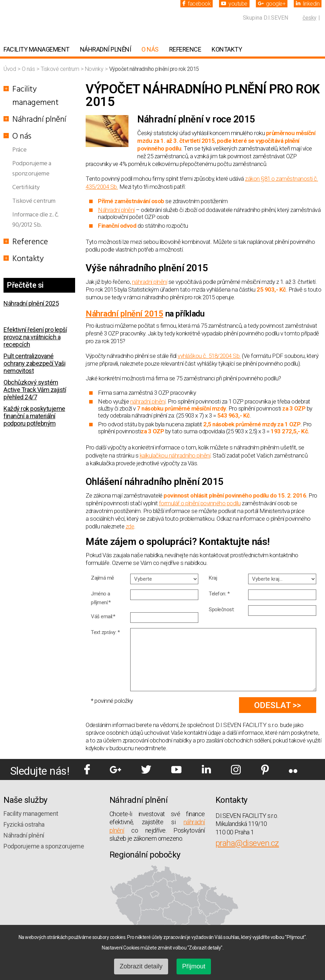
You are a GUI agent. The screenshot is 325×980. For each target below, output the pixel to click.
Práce (19, 150)
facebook (197, 4)
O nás (150, 49)
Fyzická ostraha (24, 824)
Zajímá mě (102, 578)
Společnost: (222, 609)
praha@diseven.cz (247, 843)
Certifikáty (26, 188)
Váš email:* (103, 616)
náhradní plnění (150, 282)
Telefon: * (219, 594)
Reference (185, 49)
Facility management (37, 49)
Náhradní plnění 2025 (31, 303)
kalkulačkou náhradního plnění (175, 455)
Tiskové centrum (61, 69)
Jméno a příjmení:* (101, 598)
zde (130, 526)
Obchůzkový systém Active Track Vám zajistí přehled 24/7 (35, 390)
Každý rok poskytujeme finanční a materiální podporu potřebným (34, 416)
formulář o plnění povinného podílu (200, 503)
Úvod (10, 69)
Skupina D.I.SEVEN (266, 18)
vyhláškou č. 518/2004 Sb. (209, 356)
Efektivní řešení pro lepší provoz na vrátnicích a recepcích (35, 337)
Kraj (213, 578)
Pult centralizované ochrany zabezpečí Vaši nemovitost (34, 363)
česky (310, 18)
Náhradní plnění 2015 (124, 314)
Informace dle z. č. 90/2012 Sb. (35, 220)
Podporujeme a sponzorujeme (32, 169)
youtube (234, 4)
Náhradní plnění (106, 49)
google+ (272, 4)
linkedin (308, 4)
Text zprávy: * (105, 632)
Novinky (95, 69)
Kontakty (227, 49)
